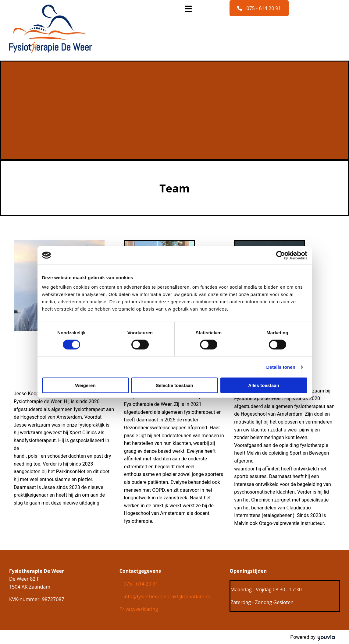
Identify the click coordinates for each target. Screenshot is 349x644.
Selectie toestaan (174, 385)
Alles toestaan (264, 385)
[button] (259, 8)
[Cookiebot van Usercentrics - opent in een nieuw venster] (281, 255)
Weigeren (85, 385)
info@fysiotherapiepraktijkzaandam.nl (167, 596)
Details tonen (281, 367)
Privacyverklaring (139, 609)
